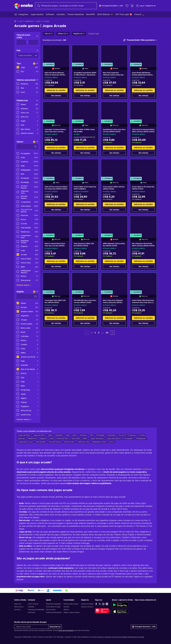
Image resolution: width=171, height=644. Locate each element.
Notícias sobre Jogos (71, 604)
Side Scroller (69, 442)
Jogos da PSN (39, 435)
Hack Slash (76, 439)
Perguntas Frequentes (53, 604)
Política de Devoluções (54, 612)
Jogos (38, 21)
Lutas (52, 439)
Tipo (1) (49, 34)
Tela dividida (40, 442)
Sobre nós (18, 604)
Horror (112, 442)
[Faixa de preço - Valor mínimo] (21, 42)
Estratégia (100, 435)
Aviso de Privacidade (66, 630)
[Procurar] (66, 6)
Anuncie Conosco (87, 607)
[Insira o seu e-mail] (31, 627)
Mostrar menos (24, 285)
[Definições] (111, 6)
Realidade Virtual (99, 442)
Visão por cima (83, 442)
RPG (92, 435)
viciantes (146, 469)
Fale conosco (19, 607)
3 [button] (99, 333)
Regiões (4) (79, 34)
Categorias (29, 21)
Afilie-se (66, 610)
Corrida (142, 435)
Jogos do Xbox (24, 435)
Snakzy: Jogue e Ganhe (71, 612)
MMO (85, 439)
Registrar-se (151, 6)
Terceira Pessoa (55, 442)
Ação (75, 435)
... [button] (103, 333)
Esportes (21, 439)
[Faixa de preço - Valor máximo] (33, 42)
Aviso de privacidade (119, 637)
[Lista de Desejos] (127, 6)
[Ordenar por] (140, 40)
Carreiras (17, 610)
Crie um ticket (51, 610)
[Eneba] (23, 6)
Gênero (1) (63, 34)
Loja (20, 21)
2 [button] (95, 333)
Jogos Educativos (114, 439)
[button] (113, 333)
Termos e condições (104, 637)
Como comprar (33, 604)
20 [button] (107, 333)
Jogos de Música (97, 439)
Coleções (31, 607)
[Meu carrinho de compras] (132, 6)
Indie (68, 435)
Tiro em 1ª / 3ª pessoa (127, 435)
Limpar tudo (94, 34)
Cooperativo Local (25, 442)
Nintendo (59, 435)
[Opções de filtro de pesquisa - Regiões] (27, 297)
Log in (140, 6)
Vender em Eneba (87, 604)
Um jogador (128, 439)
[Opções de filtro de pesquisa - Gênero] (27, 147)
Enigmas (43, 439)
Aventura (83, 435)
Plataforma (32, 439)
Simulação (111, 435)
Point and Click (63, 439)
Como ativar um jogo (53, 607)
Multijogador (141, 439)
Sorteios (66, 607)
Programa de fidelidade (36, 610)
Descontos (32, 612)
